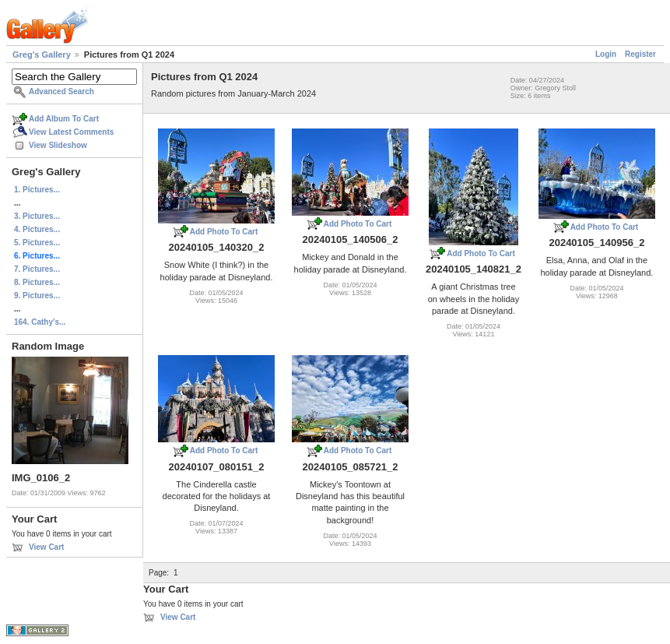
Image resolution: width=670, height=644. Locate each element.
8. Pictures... (37, 282)
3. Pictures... (37, 216)
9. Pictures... (37, 296)
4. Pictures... (37, 229)
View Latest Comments (71, 132)
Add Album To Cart (64, 119)
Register (640, 54)
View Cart (46, 547)
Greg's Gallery (42, 55)
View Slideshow (58, 145)
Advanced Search (61, 91)
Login (606, 54)
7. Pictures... (37, 269)
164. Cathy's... (40, 322)
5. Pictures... (37, 243)
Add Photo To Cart (224, 232)
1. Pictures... (37, 190)
